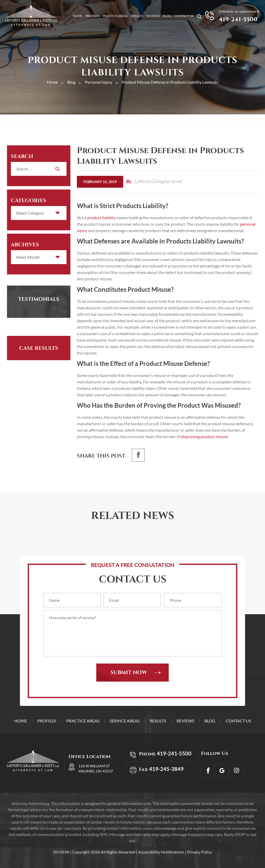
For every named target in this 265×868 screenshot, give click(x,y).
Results (137, 16)
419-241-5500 (238, 19)
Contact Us (184, 16)
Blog (167, 16)
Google (222, 770)
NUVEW (61, 852)
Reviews (153, 16)
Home (78, 16)
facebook (138, 455)
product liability (101, 218)
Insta (237, 770)
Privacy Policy (200, 852)
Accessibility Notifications (161, 852)
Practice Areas (115, 16)
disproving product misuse (204, 436)
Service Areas (125, 721)
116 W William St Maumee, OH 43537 (96, 768)
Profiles (93, 16)
